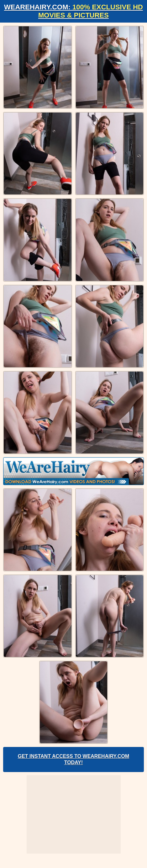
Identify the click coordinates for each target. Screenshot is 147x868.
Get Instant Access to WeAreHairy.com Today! (74, 759)
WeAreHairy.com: (73, 11)
